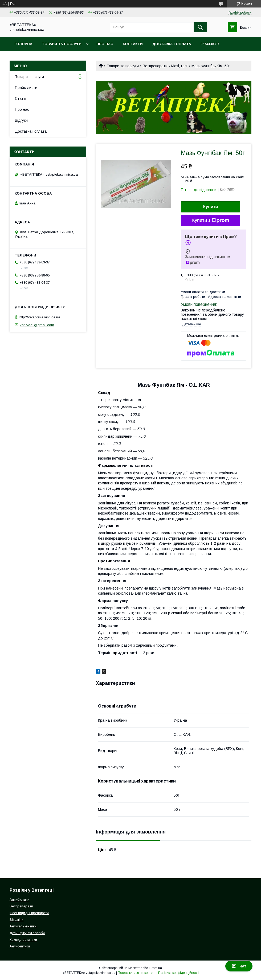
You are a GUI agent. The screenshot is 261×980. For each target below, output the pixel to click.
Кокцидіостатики (23, 940)
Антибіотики (19, 900)
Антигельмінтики (23, 926)
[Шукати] (200, 27)
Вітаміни (17, 920)
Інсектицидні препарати (29, 913)
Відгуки (21, 120)
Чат (239, 966)
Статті (21, 98)
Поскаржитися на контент (137, 973)
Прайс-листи (26, 88)
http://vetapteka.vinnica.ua (40, 317)
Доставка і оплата (172, 44)
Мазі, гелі (179, 66)
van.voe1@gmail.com (37, 325)
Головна (23, 44)
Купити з (210, 220)
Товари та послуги (62, 44)
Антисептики (20, 946)
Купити (211, 207)
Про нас (105, 44)
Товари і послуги (29, 77)
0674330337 (210, 44)
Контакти (133, 44)
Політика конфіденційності (178, 973)
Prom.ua (156, 968)
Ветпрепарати (155, 66)
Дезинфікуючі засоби (27, 933)
